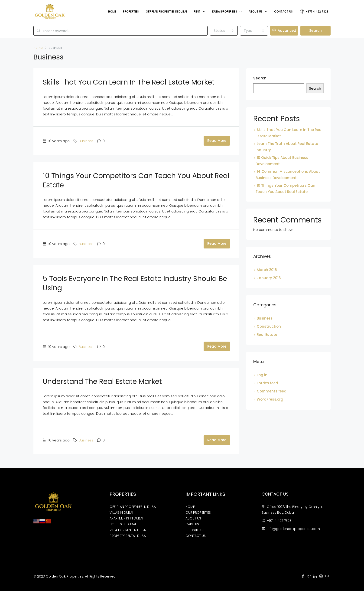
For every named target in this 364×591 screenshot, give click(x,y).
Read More (217, 141)
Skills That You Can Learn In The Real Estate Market (129, 82)
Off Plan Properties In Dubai (166, 11)
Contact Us (283, 11)
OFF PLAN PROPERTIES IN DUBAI (133, 507)
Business (86, 141)
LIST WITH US (195, 530)
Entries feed (267, 383)
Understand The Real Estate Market (102, 382)
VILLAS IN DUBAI (121, 513)
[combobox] (224, 31)
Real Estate (267, 335)
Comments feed (272, 391)
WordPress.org (270, 399)
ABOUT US (193, 518)
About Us (256, 11)
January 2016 (269, 278)
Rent (197, 11)
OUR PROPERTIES (198, 513)
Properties (131, 11)
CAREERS (192, 524)
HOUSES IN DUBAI (123, 524)
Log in (262, 375)
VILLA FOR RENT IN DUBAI (128, 530)
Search (315, 31)
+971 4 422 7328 (314, 11)
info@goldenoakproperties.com (293, 529)
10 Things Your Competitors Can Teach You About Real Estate (136, 180)
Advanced (284, 31)
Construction (269, 326)
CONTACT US (196, 536)
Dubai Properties (225, 11)
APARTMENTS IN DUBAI (126, 518)
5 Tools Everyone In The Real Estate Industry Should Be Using (135, 283)
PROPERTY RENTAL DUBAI (128, 536)
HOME (190, 507)
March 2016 (267, 270)
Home (112, 11)
